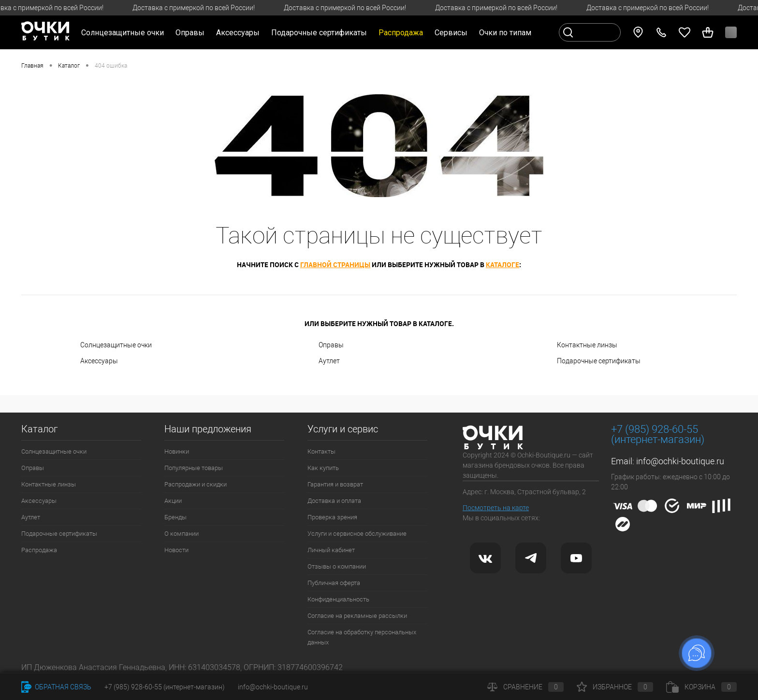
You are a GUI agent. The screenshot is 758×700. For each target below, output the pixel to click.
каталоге (503, 264)
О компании (182, 534)
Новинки (177, 451)
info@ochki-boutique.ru (680, 461)
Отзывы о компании (337, 566)
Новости (176, 550)
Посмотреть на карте (496, 508)
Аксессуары (99, 361)
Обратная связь (56, 687)
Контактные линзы (587, 345)
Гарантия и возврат (335, 484)
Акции (173, 501)
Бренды (175, 517)
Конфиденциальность (338, 599)
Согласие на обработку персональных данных (362, 637)
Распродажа (39, 550)
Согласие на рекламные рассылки (357, 616)
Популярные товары (194, 468)
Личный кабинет (331, 550)
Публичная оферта (334, 583)
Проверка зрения (332, 517)
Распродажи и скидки (196, 484)
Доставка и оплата (334, 501)
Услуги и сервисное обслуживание (357, 534)
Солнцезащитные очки (116, 345)
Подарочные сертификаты (319, 33)
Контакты (321, 451)
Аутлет (329, 361)
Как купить (323, 468)
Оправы (331, 345)
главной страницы (335, 264)
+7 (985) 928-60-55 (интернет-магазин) (165, 687)
